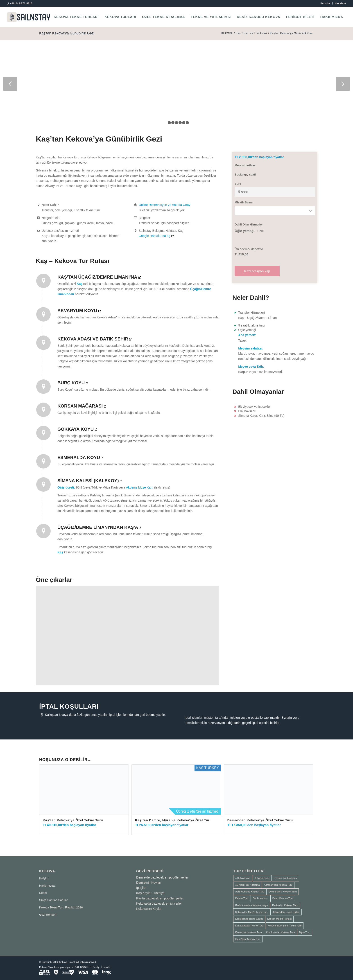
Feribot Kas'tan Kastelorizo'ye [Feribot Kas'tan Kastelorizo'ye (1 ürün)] (252, 905)
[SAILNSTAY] (29, 17)
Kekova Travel (67, 962)
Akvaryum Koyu (77, 311)
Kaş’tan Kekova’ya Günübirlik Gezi (67, 33)
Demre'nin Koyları (149, 883)
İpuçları (141, 888)
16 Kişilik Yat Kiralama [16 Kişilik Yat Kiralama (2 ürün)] (247, 885)
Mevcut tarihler (245, 165)
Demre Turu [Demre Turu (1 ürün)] (242, 898)
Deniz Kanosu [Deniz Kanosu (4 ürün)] (260, 898)
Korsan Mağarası (80, 406)
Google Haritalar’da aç (154, 236)
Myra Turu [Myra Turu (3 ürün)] (305, 932)
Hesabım (340, 3)
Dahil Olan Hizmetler (249, 224)
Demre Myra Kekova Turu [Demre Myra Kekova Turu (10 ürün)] (282, 892)
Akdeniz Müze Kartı (140, 487)
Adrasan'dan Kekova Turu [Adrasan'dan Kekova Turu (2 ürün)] (278, 885)
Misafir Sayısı (244, 202)
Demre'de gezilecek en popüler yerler (162, 877)
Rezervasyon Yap (257, 271)
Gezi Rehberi (48, 915)
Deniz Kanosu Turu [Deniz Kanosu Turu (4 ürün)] (283, 898)
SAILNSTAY (81, 967)
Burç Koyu (71, 383)
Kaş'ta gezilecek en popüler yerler (160, 898)
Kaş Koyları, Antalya (150, 893)
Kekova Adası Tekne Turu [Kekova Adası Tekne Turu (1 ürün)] (249, 926)
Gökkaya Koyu (76, 429)
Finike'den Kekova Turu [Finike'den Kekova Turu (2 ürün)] (285, 905)
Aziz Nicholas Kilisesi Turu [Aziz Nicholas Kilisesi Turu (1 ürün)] (250, 892)
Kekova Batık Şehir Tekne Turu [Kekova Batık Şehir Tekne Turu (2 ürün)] (285, 926)
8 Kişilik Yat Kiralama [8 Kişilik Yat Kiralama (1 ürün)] (285, 878)
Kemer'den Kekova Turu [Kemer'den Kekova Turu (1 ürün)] (249, 932)
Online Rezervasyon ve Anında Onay (165, 205)
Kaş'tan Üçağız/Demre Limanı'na (97, 277)
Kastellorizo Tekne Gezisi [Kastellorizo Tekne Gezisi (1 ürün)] (249, 919)
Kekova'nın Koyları (149, 909)
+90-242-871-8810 (21, 3)
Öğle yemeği (244, 231)
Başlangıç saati (245, 175)
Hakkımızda (47, 886)
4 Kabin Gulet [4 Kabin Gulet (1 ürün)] (243, 878)
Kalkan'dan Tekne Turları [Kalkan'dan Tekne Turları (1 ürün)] (286, 912)
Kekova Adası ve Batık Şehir (93, 339)
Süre (238, 184)
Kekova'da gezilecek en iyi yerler (159, 903)
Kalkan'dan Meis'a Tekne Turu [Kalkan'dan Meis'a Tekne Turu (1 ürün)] (252, 912)
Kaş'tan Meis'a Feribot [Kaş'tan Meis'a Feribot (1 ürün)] (279, 919)
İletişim (325, 3)
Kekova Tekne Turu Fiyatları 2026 (61, 907)
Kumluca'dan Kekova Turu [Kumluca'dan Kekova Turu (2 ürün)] (281, 932)
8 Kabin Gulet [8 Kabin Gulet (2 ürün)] (262, 878)
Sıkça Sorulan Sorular (53, 900)
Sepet (43, 893)
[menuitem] (325, 3)
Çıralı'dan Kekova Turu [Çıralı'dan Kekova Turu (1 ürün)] (248, 939)
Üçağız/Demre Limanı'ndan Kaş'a (98, 527)
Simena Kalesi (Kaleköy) (88, 481)
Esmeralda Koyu (79, 457)
